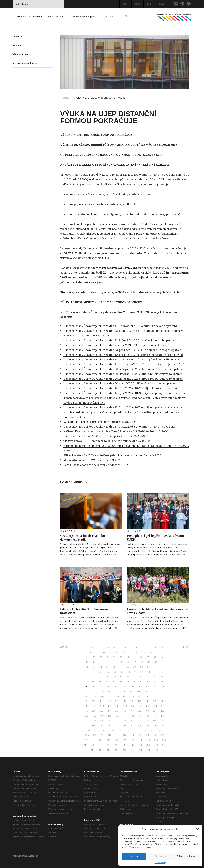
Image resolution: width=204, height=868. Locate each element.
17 (98, 652)
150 (133, 706)
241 (164, 745)
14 (163, 648)
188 (86, 726)
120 (153, 691)
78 (101, 677)
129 (140, 696)
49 (149, 662)
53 (94, 667)
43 (107, 662)
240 (156, 745)
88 (87, 682)
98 (155, 682)
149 (125, 706)
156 (94, 711)
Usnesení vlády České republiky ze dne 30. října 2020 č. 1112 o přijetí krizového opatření (120, 383)
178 (94, 721)
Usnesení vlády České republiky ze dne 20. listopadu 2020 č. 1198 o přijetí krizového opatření (123, 379)
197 (155, 726)
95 (135, 682)
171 (125, 716)
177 (87, 721)
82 (128, 677)
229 (156, 740)
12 (150, 648)
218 (155, 735)
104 (117, 687)
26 (157, 652)
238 (140, 745)
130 (147, 696)
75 (162, 672)
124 (102, 696)
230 (164, 740)
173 (140, 716)
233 (101, 745)
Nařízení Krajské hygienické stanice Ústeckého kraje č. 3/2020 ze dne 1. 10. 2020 (116, 431)
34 (128, 657)
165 (163, 711)
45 (121, 662)
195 (140, 726)
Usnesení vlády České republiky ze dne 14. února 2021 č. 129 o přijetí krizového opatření (121, 326)
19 (110, 652)
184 (139, 721)
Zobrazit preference (187, 856)
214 (125, 735)
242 (92, 750)
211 (102, 735)
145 (94, 706)
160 (124, 711)
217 (147, 735)
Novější (64, 647)
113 (102, 691)
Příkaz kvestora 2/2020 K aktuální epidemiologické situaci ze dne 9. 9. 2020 (112, 455)
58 (128, 667)
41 (94, 662)
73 (149, 672)
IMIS (149, 4)
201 (104, 731)
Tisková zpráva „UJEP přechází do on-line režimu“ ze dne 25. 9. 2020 (107, 441)
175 (155, 716)
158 (109, 711)
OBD (137, 4)
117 (131, 691)
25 (151, 652)
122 (87, 696)
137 (117, 701)
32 (114, 657)
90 (100, 682)
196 (148, 726)
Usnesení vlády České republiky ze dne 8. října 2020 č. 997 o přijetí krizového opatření (119, 427)
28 (87, 657)
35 (135, 657)
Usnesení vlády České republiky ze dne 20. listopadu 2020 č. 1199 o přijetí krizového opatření (123, 374)
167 (94, 716)
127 (125, 696)
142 (155, 701)
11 (143, 648)
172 (132, 716)
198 (163, 726)
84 (141, 677)
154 (163, 706)
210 (95, 735)
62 (155, 667)
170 (118, 716)
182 (124, 721)
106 (132, 687)
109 (156, 687)
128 (132, 696)
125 (110, 696)
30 (101, 657)
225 (124, 740)
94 (128, 682)
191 (109, 726)
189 (94, 726)
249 (149, 750)
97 (148, 682)
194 (132, 726)
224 (116, 740)
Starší (186, 647)
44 (114, 662)
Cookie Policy (160, 863)
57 (121, 667)
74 (155, 672)
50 (156, 662)
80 (115, 677)
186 (155, 721)
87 (162, 677)
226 (132, 740)
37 (148, 657)
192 (117, 726)
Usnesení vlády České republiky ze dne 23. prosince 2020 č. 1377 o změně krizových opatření (123, 350)
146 (102, 706)
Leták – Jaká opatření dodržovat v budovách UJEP (96, 465)
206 (144, 731)
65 (94, 672)
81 (121, 677)
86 (155, 677)
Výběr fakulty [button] (38, 4)
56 (114, 667)
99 (162, 682)
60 (142, 667)
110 (163, 687)
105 (125, 687)
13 (156, 648)
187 (162, 721)
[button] (198, 829)
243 (100, 750)
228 (148, 740)
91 (107, 682)
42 (100, 662)
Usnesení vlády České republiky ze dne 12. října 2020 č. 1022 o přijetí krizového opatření (120, 388)
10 (137, 648)
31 (108, 657)
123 (94, 696)
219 (162, 735)
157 (102, 711)
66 (101, 672)
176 (163, 716)
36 (141, 657)
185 (147, 721)
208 (161, 731)
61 (148, 667)
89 (93, 682)
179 (102, 721)
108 (148, 687)
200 (97, 731)
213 (117, 735)
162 (139, 711)
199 (89, 731)
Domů (66, 98)
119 (146, 691)
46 (128, 662)
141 (147, 701)
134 (94, 701)
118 (139, 691)
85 (148, 677)
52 (87, 667)
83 (135, 677)
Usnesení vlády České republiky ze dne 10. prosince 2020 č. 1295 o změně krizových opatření (123, 355)
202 (112, 731)
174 (147, 716)
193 (124, 726)
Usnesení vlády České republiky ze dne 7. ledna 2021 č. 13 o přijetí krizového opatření (118, 345)
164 (155, 711)
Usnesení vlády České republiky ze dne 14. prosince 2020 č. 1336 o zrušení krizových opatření (124, 364)
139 (132, 701)
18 (104, 652)
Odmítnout (160, 856)
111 (88, 691)
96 (142, 682)
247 (133, 750)
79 (108, 677)
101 (94, 687)
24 (144, 652)
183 (132, 721)
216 (140, 735)
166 (87, 716)
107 (140, 687)
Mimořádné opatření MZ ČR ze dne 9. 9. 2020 (92, 460)
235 (116, 745)
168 (102, 716)
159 (117, 711)
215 (132, 735)
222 (101, 740)
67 (108, 672)
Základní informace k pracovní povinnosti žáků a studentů (102, 422)
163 (147, 711)
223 (109, 740)
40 (87, 662)
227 (140, 740)
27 (164, 652)
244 (108, 750)
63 (162, 667)
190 (102, 726)
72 (142, 672)
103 (109, 687)
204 (128, 731)
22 (130, 652)
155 (86, 711)
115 (117, 691)
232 (93, 745)
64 (87, 672)
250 (157, 750)
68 (115, 672)
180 (110, 721)
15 (85, 652)
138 (124, 701)
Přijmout (134, 856)
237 (132, 745)
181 (117, 721)
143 (162, 701)
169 (110, 716)
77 (94, 677)
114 (110, 691)
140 (140, 701)
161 (132, 711)
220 (85, 740)
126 (117, 696)
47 (135, 662)
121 (161, 691)
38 (155, 657)
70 (129, 672)
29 (94, 657)
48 (142, 662)
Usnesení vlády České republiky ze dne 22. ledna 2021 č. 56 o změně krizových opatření (119, 340)
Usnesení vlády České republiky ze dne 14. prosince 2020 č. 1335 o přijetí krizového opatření (123, 359)
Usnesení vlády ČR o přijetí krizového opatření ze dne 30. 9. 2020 (105, 436)
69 (122, 672)
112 (95, 691)
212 (110, 735)
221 (93, 740)
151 (140, 706)
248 (141, 750)
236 (124, 745)
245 (116, 750)
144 (87, 706)
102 (101, 687)
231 (85, 745)
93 (121, 682)
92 (114, 682)
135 (102, 701)
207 (153, 731)
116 (124, 691)
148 (117, 706)
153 (155, 706)
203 (120, 731)
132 (162, 696)
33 (121, 657)
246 (125, 750)
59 (135, 667)
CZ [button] (126, 4)
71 (135, 672)
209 (87, 735)
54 (101, 667)
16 (91, 652)
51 (162, 662)
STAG (162, 4)
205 (136, 731)
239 (148, 745)
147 (110, 706)
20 (117, 652)
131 (155, 696)
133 (87, 701)
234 (108, 745)
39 (162, 657)
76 (87, 677)
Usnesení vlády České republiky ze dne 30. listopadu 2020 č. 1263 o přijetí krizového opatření (123, 369)
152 (148, 706)
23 (137, 652)
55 (108, 667)
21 (124, 652)
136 (109, 701)
